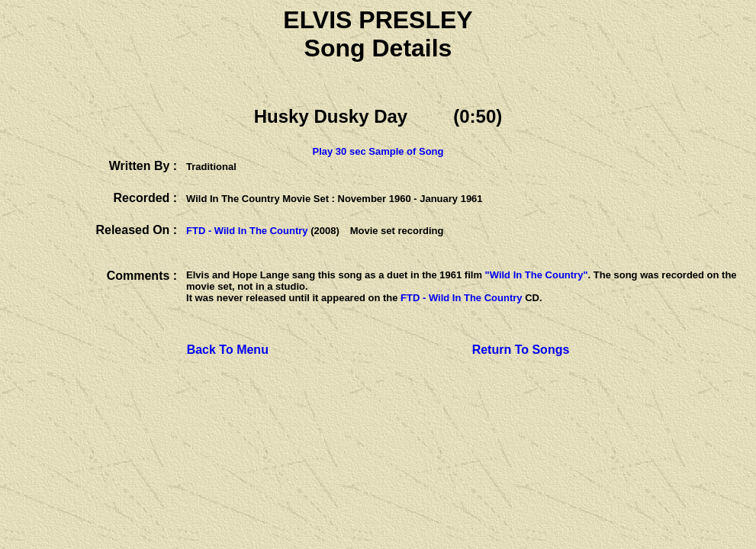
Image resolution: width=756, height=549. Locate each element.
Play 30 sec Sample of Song (378, 151)
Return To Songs (521, 350)
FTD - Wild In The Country (247, 231)
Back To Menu (228, 350)
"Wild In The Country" (537, 275)
